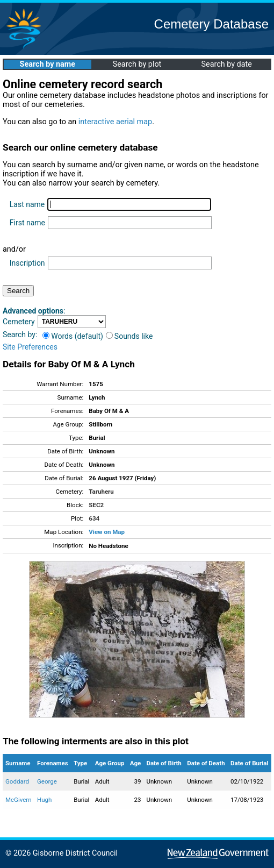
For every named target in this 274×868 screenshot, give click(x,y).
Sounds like (129, 336)
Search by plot (137, 64)
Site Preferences (30, 347)
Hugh (44, 800)
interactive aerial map (115, 122)
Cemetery (19, 322)
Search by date (226, 64)
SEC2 (96, 505)
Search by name (48, 64)
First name (27, 223)
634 (94, 518)
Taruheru (101, 492)
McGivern (19, 800)
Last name (27, 204)
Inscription (27, 263)
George (47, 781)
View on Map (107, 532)
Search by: (20, 335)
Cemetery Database (211, 24)
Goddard (17, 781)
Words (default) (73, 336)
